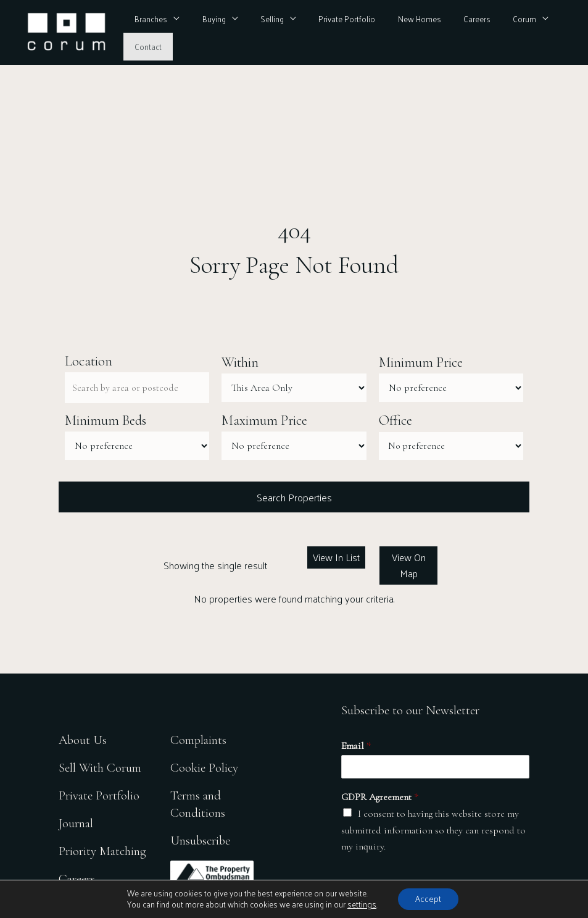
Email (356, 746)
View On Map (408, 566)
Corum (492, 32)
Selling (265, 32)
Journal (76, 824)
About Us (83, 741)
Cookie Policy (205, 768)
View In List (337, 558)
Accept (428, 899)
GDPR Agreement (380, 798)
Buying (214, 32)
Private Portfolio (334, 32)
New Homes (399, 32)
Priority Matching (103, 852)
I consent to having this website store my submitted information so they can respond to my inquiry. (433, 831)
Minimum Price (421, 362)
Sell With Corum (100, 768)
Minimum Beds (106, 421)
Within (240, 362)
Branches (158, 32)
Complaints (199, 741)
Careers (450, 32)
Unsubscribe (201, 841)
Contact (545, 32)
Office (395, 421)
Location (89, 361)
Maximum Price (264, 421)
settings (361, 904)
